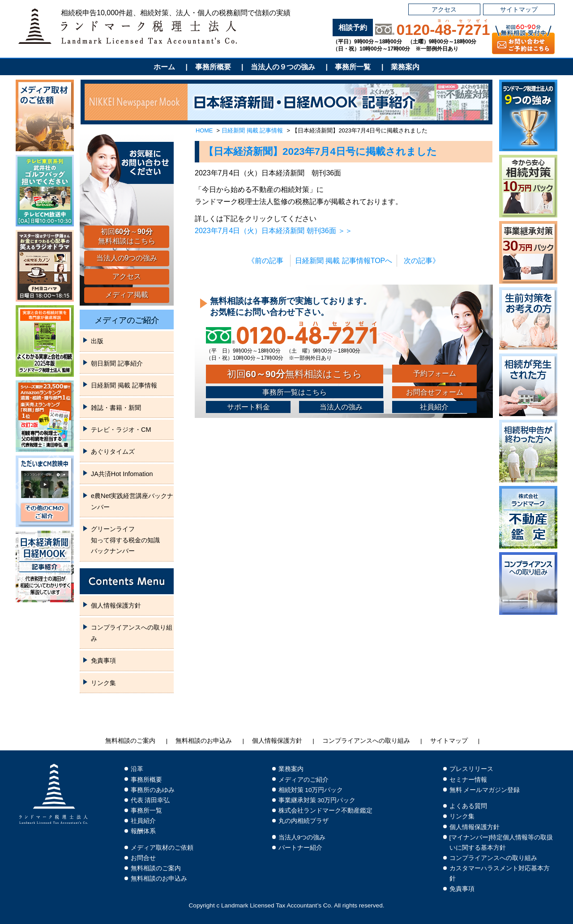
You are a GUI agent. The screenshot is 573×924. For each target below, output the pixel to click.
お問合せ (143, 858)
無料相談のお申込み (204, 741)
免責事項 (103, 660)
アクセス (444, 9)
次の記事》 (422, 261)
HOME (204, 130)
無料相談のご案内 (130, 741)
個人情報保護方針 (116, 605)
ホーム (164, 67)
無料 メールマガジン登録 (485, 790)
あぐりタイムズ (113, 451)
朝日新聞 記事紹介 (117, 363)
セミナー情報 (468, 780)
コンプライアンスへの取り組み (132, 633)
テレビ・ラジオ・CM (121, 430)
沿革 (137, 769)
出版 (97, 341)
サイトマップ (519, 9)
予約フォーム (435, 373)
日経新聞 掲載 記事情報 (252, 130)
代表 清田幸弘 (150, 800)
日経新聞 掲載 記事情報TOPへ (344, 261)
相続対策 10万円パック (311, 790)
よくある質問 (468, 806)
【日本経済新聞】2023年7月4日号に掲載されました (320, 151)
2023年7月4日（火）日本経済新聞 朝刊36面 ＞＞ (274, 231)
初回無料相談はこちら (295, 374)
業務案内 (405, 67)
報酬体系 (143, 831)
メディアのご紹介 (127, 320)
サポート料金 (248, 407)
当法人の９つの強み (283, 67)
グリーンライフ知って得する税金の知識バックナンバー (125, 540)
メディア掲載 (127, 295)
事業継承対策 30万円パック (317, 800)
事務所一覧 (353, 67)
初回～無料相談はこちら (127, 236)
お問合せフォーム (435, 392)
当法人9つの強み (302, 837)
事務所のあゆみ (153, 790)
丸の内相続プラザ (304, 821)
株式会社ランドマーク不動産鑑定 (325, 811)
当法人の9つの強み (127, 258)
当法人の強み (341, 407)
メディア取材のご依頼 (162, 848)
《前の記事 (265, 261)
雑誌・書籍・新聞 (116, 408)
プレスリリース (471, 769)
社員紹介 (434, 407)
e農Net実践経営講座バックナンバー (132, 501)
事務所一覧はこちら (295, 392)
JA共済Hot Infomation (122, 474)
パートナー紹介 (300, 848)
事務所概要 (213, 67)
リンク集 (103, 683)
